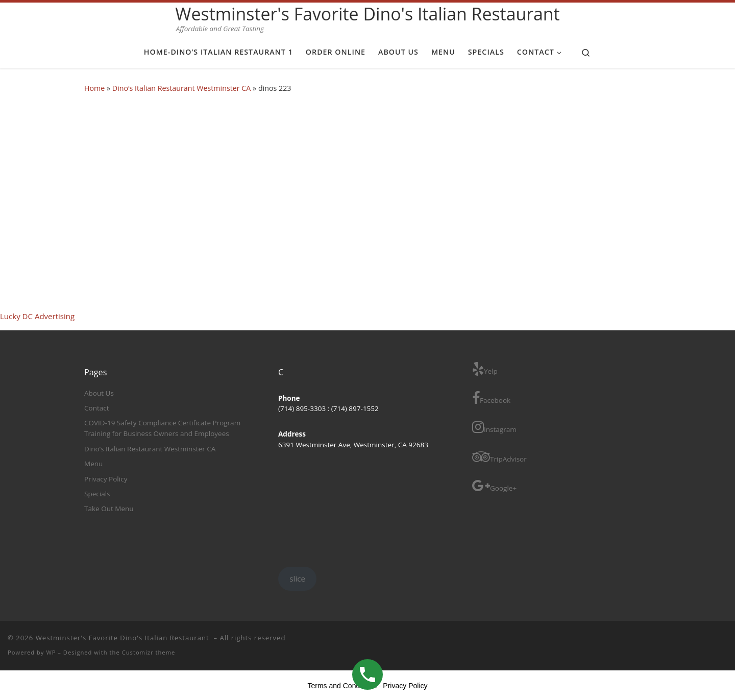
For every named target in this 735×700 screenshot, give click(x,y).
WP (51, 652)
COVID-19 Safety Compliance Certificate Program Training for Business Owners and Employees (162, 428)
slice (297, 578)
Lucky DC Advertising (37, 316)
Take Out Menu (109, 509)
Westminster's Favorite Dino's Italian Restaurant (124, 638)
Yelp (485, 369)
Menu (93, 464)
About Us (99, 393)
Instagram (494, 427)
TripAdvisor (499, 457)
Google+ (494, 486)
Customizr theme (149, 652)
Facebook (491, 398)
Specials (97, 494)
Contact (97, 408)
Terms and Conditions (342, 686)
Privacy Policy (106, 479)
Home (94, 88)
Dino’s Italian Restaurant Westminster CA (182, 88)
